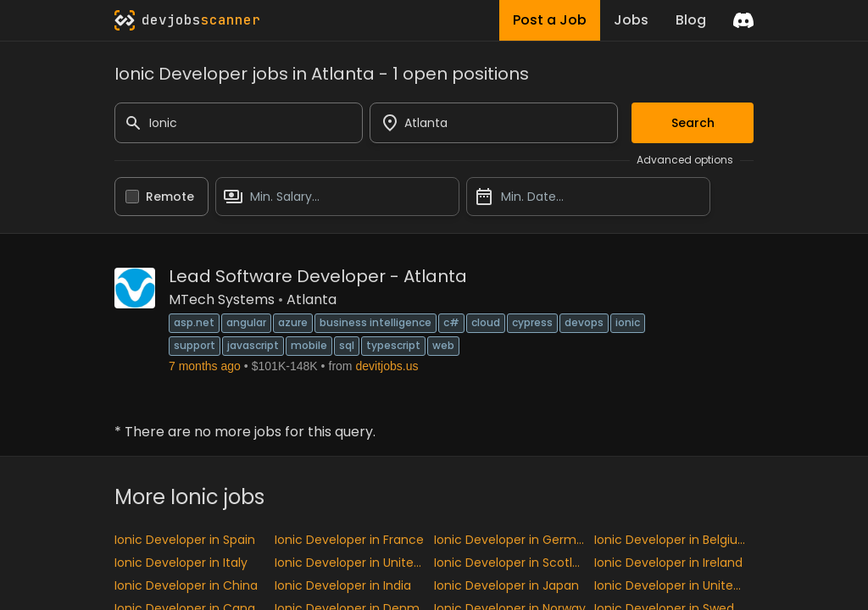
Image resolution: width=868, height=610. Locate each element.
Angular (246, 322)
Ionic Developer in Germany (514, 540)
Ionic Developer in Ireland (668, 563)
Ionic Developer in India (343, 585)
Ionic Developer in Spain (185, 540)
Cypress (532, 322)
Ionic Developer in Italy (181, 563)
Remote (170, 197)
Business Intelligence (376, 322)
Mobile (309, 345)
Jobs (631, 20)
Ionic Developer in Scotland (514, 563)
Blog (691, 20)
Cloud (486, 322)
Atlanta (312, 299)
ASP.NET (194, 322)
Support (195, 345)
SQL (347, 345)
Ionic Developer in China (186, 585)
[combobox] (494, 123)
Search (693, 123)
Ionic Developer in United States (674, 585)
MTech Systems (222, 299)
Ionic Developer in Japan (506, 585)
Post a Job (550, 20)
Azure (293, 322)
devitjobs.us (387, 366)
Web (443, 345)
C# (451, 322)
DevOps (584, 322)
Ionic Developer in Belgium (672, 540)
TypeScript (393, 345)
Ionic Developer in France (349, 540)
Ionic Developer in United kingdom (355, 563)
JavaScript (253, 345)
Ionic (628, 322)
